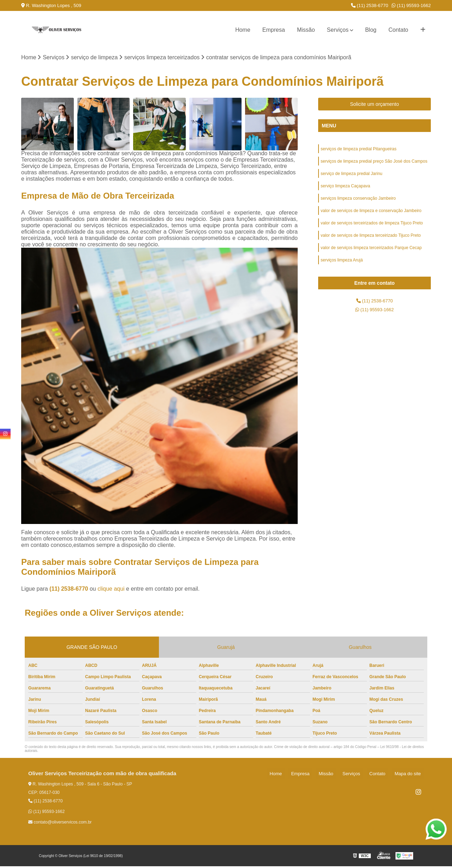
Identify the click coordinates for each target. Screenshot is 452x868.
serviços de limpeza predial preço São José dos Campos (374, 165)
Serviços (338, 30)
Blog (371, 30)
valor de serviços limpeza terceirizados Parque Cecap (371, 259)
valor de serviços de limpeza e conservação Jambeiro (371, 218)
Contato (398, 30)
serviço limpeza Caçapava (345, 192)
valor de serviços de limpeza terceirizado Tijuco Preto (371, 245)
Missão (306, 30)
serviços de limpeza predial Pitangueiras (359, 151)
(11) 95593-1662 (411, 5)
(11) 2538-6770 (370, 5)
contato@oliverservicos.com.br (60, 824)
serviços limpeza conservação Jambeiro (358, 205)
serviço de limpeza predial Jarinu (352, 178)
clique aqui (111, 590)
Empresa (274, 30)
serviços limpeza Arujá (342, 272)
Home (243, 30)
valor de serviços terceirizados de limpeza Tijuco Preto (372, 232)
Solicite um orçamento (374, 106)
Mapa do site (410, 775)
